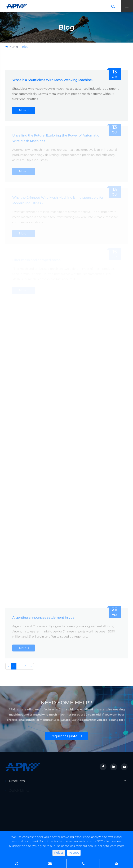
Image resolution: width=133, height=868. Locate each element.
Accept (74, 853)
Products (17, 782)
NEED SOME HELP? (66, 703)
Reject (59, 853)
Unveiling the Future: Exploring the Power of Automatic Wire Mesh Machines (56, 137)
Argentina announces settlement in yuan (44, 616)
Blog (25, 47)
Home (14, 47)
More (23, 110)
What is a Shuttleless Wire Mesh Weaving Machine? (53, 80)
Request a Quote (66, 736)
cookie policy (97, 846)
